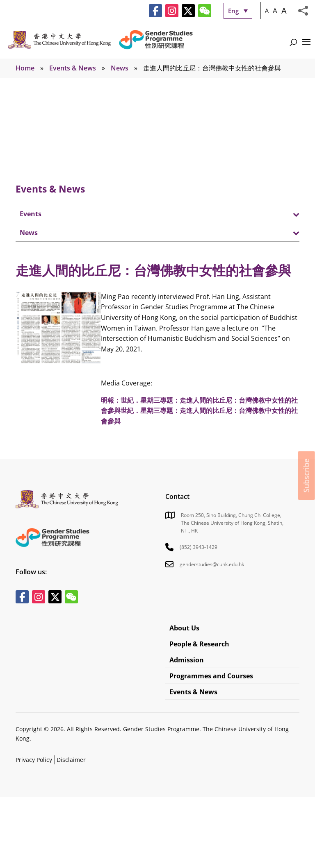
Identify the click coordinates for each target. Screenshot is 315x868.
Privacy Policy (34, 760)
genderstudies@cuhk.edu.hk (212, 564)
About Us (184, 628)
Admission (187, 660)
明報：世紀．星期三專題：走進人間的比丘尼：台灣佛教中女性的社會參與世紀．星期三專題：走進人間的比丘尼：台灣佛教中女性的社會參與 (199, 411)
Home (25, 68)
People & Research (199, 644)
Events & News (73, 68)
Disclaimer (71, 760)
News (120, 68)
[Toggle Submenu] (285, 214)
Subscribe (306, 475)
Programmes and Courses (211, 676)
